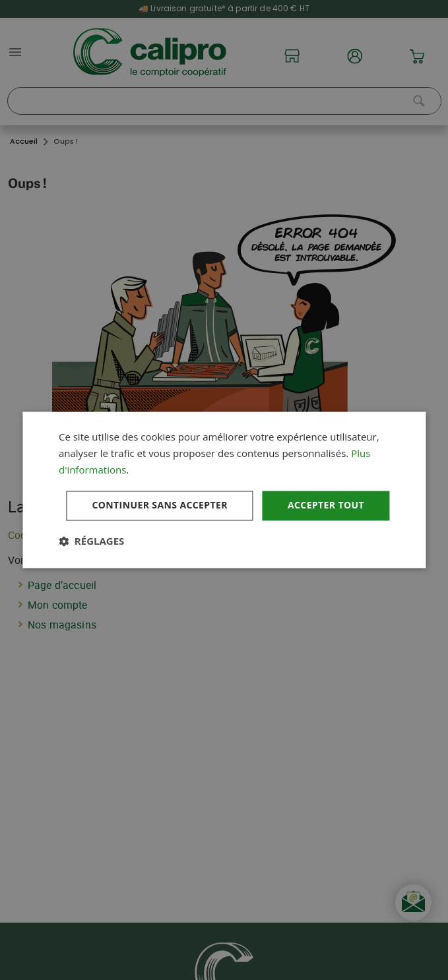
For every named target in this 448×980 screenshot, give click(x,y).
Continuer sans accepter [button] (160, 505)
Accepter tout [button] (326, 505)
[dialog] (224, 490)
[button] (91, 541)
